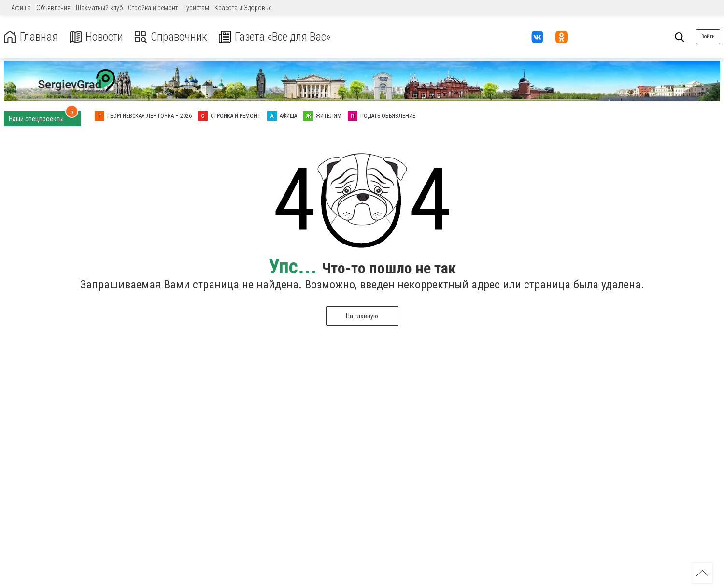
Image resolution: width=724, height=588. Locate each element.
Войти (708, 36)
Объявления (53, 8)
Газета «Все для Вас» (275, 37)
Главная (30, 37)
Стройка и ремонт (153, 8)
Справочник (171, 37)
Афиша (21, 8)
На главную (362, 316)
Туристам (196, 8)
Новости (96, 37)
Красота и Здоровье (243, 8)
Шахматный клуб (99, 8)
